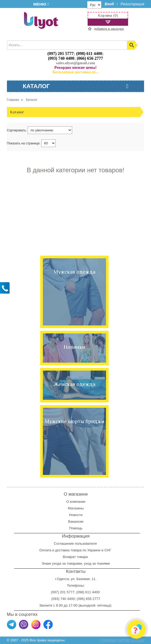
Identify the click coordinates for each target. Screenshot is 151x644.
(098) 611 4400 (89, 53)
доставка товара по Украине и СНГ (84, 550)
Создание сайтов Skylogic (122, 640)
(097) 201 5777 (61, 53)
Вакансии (76, 521)
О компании (76, 502)
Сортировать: (17, 130)
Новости (76, 515)
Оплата (45, 550)
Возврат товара (76, 557)
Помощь (76, 528)
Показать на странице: (24, 143)
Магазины (76, 508)
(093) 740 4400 (61, 58)
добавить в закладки (109, 29)
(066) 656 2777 (90, 58)
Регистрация (132, 4)
